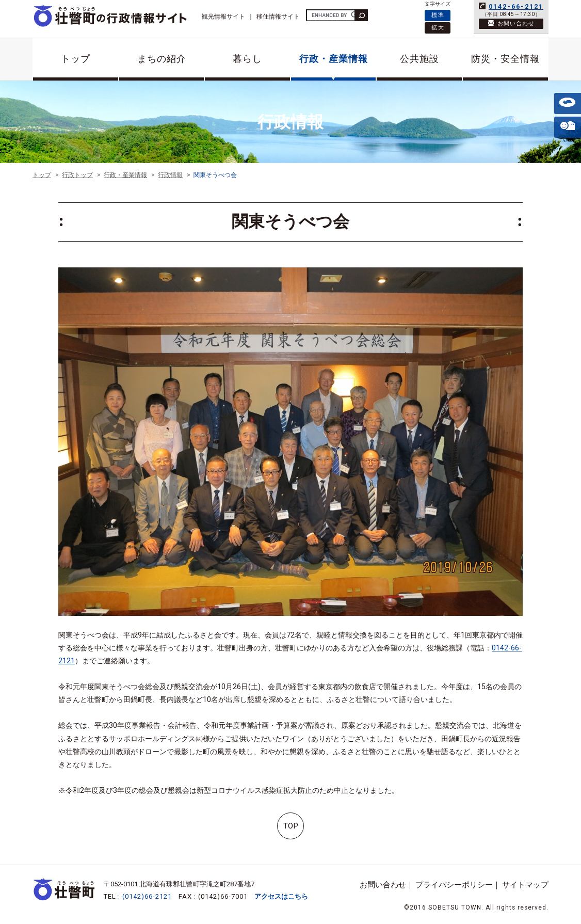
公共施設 (419, 59)
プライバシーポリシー (454, 885)
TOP (291, 826)
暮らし (247, 59)
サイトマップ (525, 885)
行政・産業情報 (334, 59)
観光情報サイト (223, 17)
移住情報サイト (278, 17)
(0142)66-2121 (147, 896)
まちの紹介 (162, 59)
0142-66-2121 (516, 6)
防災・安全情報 (505, 59)
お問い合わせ (383, 885)
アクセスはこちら (281, 896)
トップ (76, 59)
